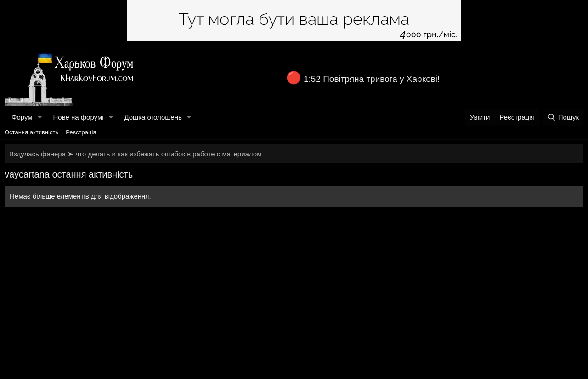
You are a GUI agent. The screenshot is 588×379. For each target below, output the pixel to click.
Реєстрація (81, 132)
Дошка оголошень (153, 117)
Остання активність (31, 132)
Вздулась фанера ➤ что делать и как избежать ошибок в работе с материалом (135, 154)
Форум (22, 117)
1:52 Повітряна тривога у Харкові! (372, 79)
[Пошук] (563, 117)
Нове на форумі (78, 117)
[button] (40, 117)
